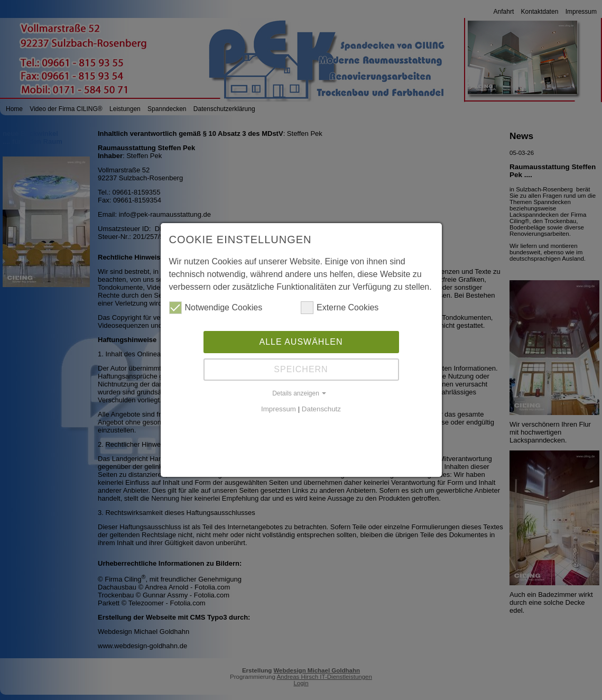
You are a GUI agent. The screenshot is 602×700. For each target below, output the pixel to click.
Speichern (301, 369)
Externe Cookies (340, 307)
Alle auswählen (301, 341)
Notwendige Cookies (216, 307)
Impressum (279, 408)
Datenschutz (321, 408)
